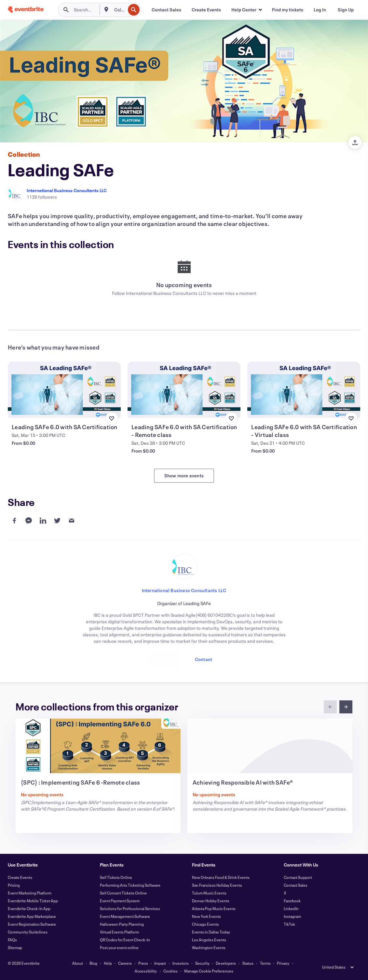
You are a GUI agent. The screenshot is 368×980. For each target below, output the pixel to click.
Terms (265, 963)
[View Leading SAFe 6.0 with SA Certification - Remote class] (184, 390)
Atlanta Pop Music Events (214, 908)
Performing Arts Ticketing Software (130, 885)
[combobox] (119, 10)
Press (143, 963)
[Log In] (320, 10)
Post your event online (119, 947)
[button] (246, 10)
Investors (181, 963)
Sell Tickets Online (116, 877)
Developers (226, 963)
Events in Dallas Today (211, 932)
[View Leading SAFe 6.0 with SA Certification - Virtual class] (304, 390)
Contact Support (298, 877)
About (78, 963)
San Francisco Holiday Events (217, 885)
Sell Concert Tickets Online (123, 893)
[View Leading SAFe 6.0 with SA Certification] (64, 390)
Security (202, 963)
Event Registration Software (32, 924)
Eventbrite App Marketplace (32, 916)
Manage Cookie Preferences (209, 971)
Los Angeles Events (209, 940)
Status (248, 963)
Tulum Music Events (209, 893)
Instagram (292, 916)
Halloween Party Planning (122, 924)
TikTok (289, 924)
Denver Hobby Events (211, 901)
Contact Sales (296, 885)
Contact (204, 659)
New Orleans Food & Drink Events (221, 877)
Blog (93, 963)
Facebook (292, 901)
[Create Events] (206, 10)
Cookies (170, 971)
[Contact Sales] (166, 10)
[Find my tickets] (288, 10)
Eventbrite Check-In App (29, 908)
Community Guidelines (28, 932)
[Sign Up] (346, 10)
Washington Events (209, 947)
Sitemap (15, 947)
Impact (160, 963)
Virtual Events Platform (119, 932)
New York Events (206, 916)
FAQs (12, 940)
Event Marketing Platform (30, 893)
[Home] (26, 10)
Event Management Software (125, 916)
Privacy (283, 963)
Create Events (20, 877)
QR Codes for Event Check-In (125, 940)
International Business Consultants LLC (67, 190)
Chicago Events (205, 924)
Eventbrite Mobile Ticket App (33, 901)
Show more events (184, 476)
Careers (125, 963)
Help (108, 963)
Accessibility (146, 971)
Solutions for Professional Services (130, 908)
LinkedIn (291, 908)
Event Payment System (120, 901)
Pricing (14, 885)
